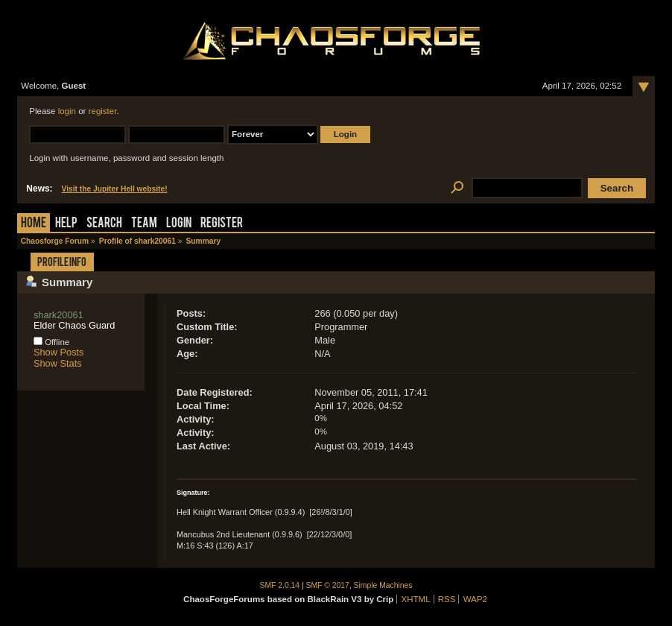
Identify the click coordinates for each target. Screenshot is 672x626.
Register (222, 224)
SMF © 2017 (328, 585)
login (67, 111)
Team (144, 224)
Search (104, 224)
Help (66, 224)
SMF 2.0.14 (280, 585)
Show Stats (58, 363)
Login (179, 224)
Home (34, 224)
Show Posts (59, 352)
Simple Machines (383, 585)
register (103, 111)
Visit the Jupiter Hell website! (115, 189)
